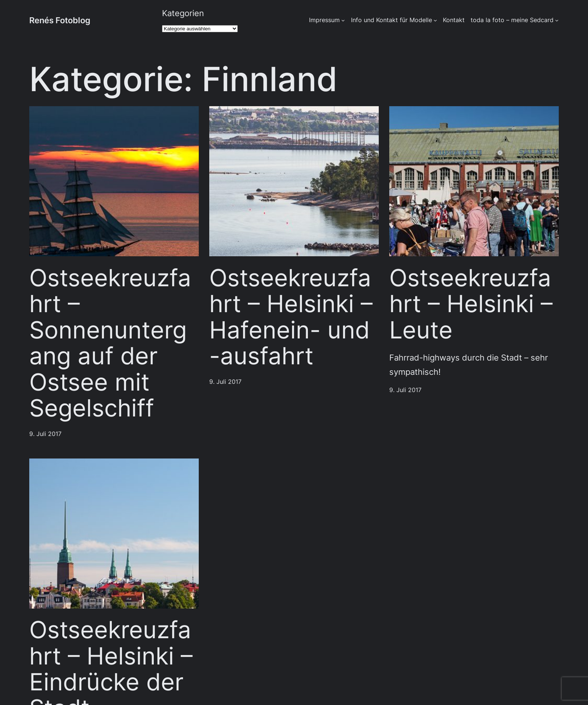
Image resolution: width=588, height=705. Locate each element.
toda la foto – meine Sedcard (512, 20)
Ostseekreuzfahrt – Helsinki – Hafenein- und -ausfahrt (291, 317)
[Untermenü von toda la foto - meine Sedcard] (557, 20)
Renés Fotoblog (60, 20)
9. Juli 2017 (45, 434)
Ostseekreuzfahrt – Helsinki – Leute (471, 304)
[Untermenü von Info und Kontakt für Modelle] (435, 20)
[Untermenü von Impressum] (343, 20)
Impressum (324, 20)
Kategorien (183, 13)
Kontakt (454, 20)
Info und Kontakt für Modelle (391, 20)
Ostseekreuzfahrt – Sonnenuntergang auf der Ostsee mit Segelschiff (110, 343)
